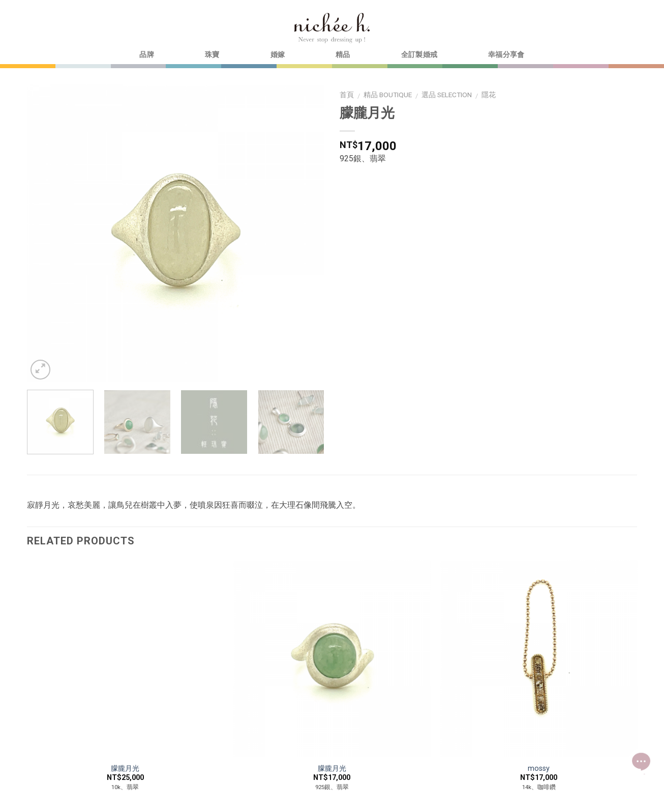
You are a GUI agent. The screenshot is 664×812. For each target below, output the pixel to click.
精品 (343, 55)
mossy (539, 768)
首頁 (347, 95)
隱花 (489, 95)
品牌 (147, 55)
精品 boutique (388, 95)
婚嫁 (278, 55)
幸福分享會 (506, 55)
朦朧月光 (125, 768)
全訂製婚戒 (419, 55)
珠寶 (212, 55)
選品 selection (447, 95)
